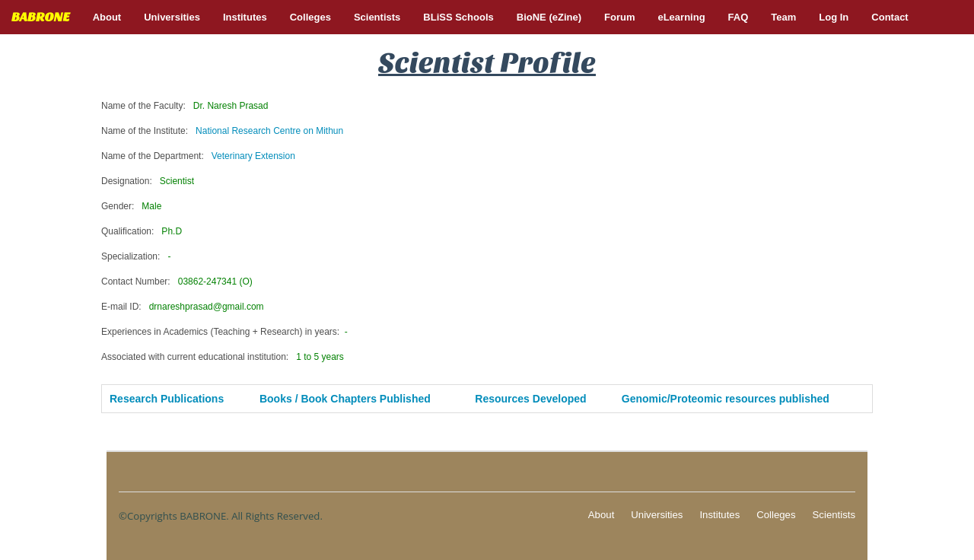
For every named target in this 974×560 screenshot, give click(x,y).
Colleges (776, 515)
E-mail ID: (183, 307)
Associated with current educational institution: (223, 357)
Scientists (834, 515)
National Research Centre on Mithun (269, 131)
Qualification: (142, 231)
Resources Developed (530, 399)
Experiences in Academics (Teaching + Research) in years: (224, 332)
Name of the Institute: (222, 131)
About (601, 515)
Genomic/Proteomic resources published (726, 399)
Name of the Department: (198, 156)
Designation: (148, 181)
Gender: (131, 206)
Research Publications (167, 399)
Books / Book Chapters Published (345, 399)
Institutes (719, 515)
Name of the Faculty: (185, 106)
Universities (657, 515)
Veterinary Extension (253, 156)
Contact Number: (177, 282)
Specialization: (136, 256)
